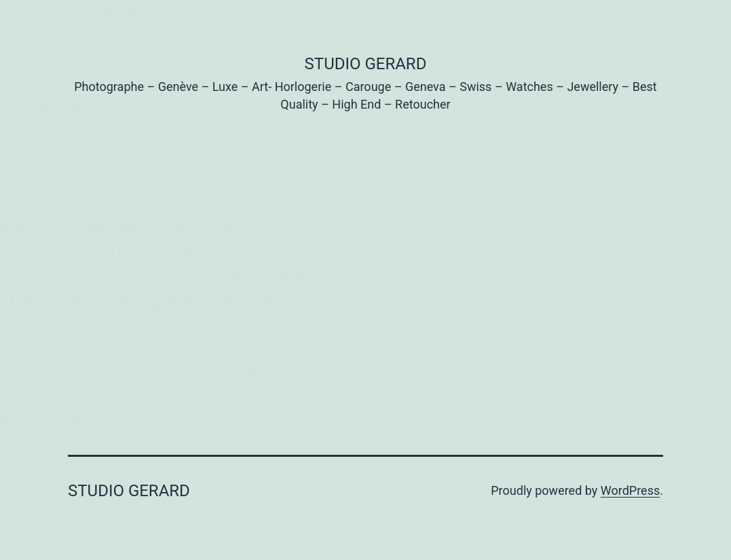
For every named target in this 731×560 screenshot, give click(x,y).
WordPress (630, 490)
